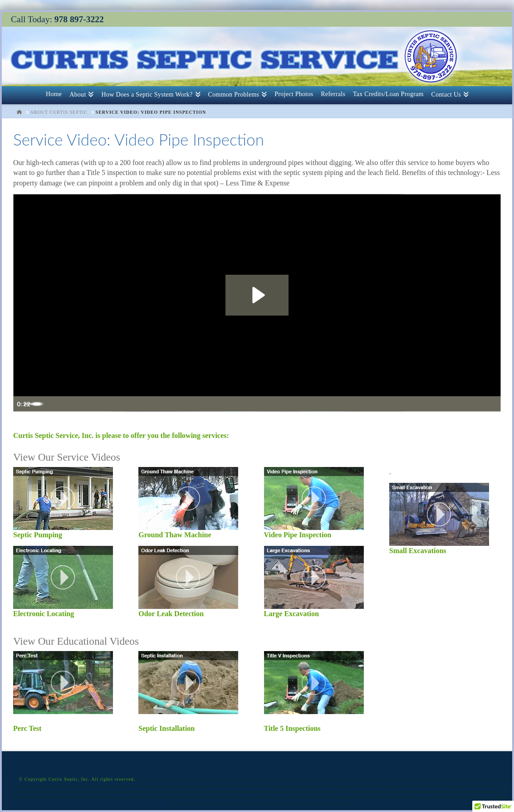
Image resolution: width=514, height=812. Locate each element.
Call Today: (57, 19)
